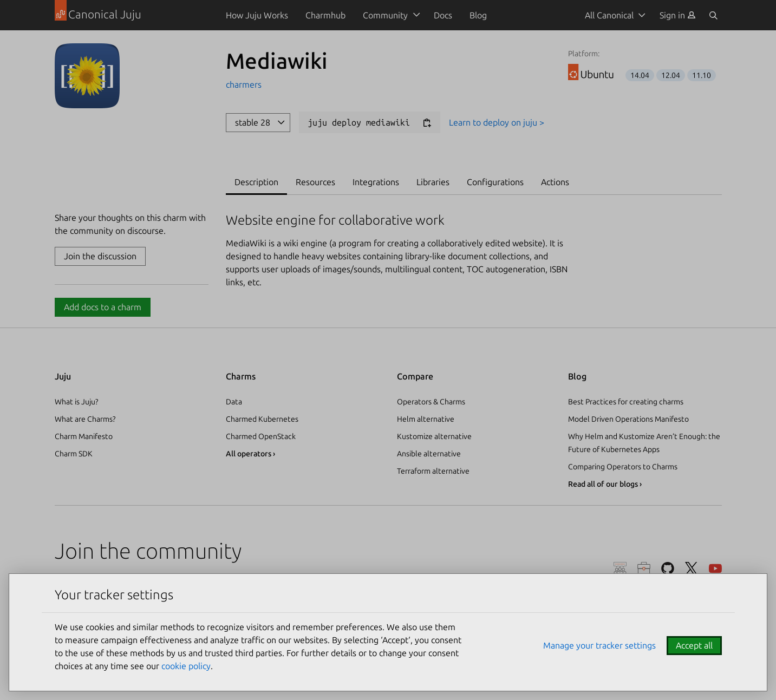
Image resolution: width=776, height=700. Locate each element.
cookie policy (186, 666)
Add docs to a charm (103, 307)
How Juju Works (257, 15)
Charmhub (325, 15)
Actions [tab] (555, 182)
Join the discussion (100, 256)
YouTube (715, 568)
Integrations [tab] (376, 182)
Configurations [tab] (495, 182)
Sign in (678, 15)
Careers (644, 568)
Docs (443, 15)
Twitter (692, 568)
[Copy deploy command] (427, 123)
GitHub (668, 568)
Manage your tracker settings (599, 645)
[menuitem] (678, 15)
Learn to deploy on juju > (497, 122)
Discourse (620, 568)
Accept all (694, 645)
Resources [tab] (315, 182)
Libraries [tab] (433, 182)
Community (385, 15)
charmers (244, 84)
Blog (478, 15)
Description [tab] (256, 182)
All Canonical (609, 15)
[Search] (713, 15)
